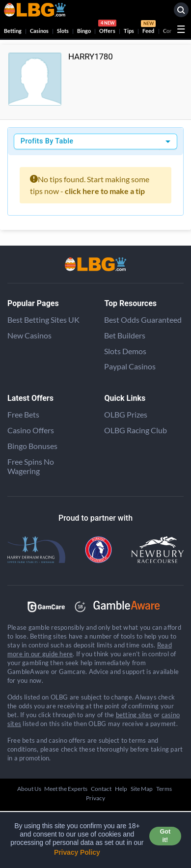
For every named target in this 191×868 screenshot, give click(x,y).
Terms (164, 789)
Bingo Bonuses (32, 446)
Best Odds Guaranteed (143, 320)
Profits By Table (47, 141)
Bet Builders (125, 335)
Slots (63, 31)
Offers (107, 28)
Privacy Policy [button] (77, 852)
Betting (13, 31)
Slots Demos (125, 351)
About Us (29, 789)
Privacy (95, 798)
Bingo (84, 31)
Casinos (39, 31)
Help (121, 789)
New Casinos (29, 335)
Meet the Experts (66, 789)
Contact (101, 789)
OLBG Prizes (126, 414)
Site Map (142, 789)
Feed (148, 28)
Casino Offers (31, 430)
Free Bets (23, 414)
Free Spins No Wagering (31, 466)
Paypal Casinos (130, 366)
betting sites (134, 715)
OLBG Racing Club (136, 430)
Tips (129, 31)
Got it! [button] (165, 836)
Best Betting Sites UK (43, 320)
